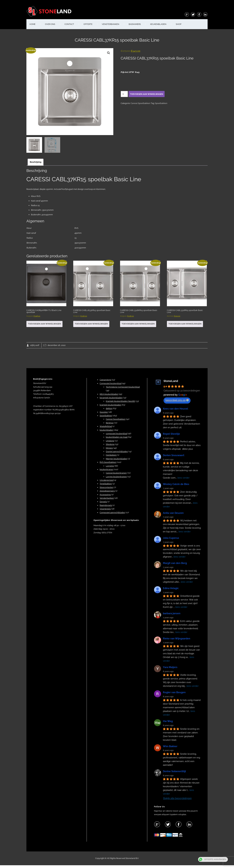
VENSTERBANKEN (110, 24)
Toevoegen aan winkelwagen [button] (44, 324)
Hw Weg (168, 721)
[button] (109, 53)
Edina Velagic (171, 588)
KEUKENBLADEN (158, 24)
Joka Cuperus (171, 538)
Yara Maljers (170, 667)
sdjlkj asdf (35, 345)
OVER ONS (50, 24)
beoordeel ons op (177, 400)
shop (179, 24)
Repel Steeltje (171, 434)
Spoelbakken (161, 103)
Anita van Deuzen (173, 513)
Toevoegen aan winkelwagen (147, 94)
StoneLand (171, 381)
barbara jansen (172, 613)
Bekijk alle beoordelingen (177, 798)
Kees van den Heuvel (175, 409)
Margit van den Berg (175, 563)
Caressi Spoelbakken (140, 103)
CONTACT (69, 24)
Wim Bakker (170, 746)
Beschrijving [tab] (36, 162)
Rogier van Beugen (174, 692)
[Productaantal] (124, 94)
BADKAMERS (135, 24)
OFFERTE (88, 24)
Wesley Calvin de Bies (176, 484)
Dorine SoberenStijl (174, 771)
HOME (32, 24)
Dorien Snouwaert (174, 455)
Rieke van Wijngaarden (177, 639)
